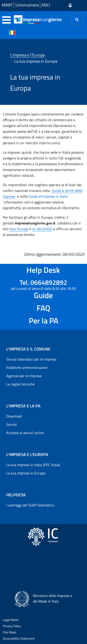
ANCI (46, 5)
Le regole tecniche (20, 384)
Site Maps (10, 632)
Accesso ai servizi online (25, 433)
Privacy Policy (12, 626)
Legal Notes (11, 620)
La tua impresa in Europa (26, 473)
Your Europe (19, 229)
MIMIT (7, 5)
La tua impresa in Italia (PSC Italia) (33, 465)
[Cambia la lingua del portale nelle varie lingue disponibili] (12, 32)
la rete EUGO (42, 229)
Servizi (12, 424)
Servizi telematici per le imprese (31, 359)
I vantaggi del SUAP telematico (30, 505)
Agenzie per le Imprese (24, 376)
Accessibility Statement (19, 638)
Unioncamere (27, 5)
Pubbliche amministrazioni (27, 368)
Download (14, 416)
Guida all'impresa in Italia (48, 196)
